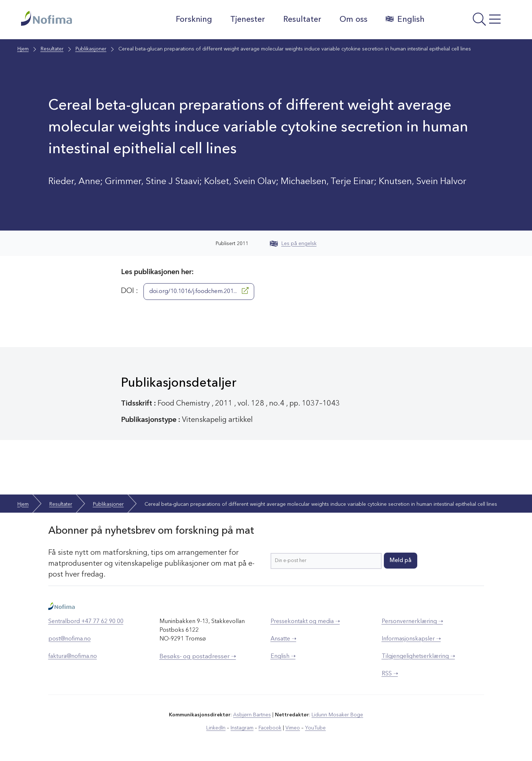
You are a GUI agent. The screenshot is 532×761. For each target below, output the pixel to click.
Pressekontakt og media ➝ (305, 622)
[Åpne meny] (472, 21)
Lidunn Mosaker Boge (337, 715)
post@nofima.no (70, 639)
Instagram (242, 728)
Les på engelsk (293, 244)
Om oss (354, 20)
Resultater (302, 20)
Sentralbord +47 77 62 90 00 (86, 622)
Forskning (194, 20)
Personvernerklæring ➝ (412, 622)
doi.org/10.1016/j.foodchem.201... (199, 291)
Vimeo (293, 728)
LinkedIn (216, 728)
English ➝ (283, 656)
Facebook (270, 728)
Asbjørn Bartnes (252, 715)
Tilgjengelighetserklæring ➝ (418, 656)
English (405, 19)
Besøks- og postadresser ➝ (198, 657)
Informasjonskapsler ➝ (411, 639)
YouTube (315, 728)
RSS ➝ (390, 674)
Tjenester (248, 20)
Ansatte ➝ (283, 639)
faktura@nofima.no (73, 656)
